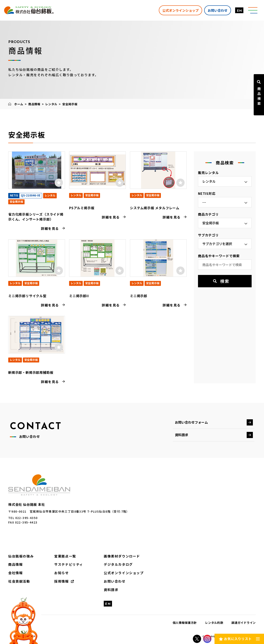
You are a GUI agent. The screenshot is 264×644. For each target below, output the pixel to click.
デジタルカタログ (118, 564)
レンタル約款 (214, 623)
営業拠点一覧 (65, 556)
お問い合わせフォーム (191, 422)
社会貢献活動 (19, 581)
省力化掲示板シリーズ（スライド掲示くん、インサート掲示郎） (36, 217)
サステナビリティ (69, 564)
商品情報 (34, 104)
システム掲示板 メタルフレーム (155, 208)
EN (239, 11)
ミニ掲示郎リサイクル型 (27, 296)
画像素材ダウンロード (122, 556)
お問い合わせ (218, 10)
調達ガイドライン (244, 623)
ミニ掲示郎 (139, 296)
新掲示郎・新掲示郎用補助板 (31, 372)
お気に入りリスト (238, 639)
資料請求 (181, 435)
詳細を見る (50, 228)
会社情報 (15, 573)
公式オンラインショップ (180, 10)
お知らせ (61, 573)
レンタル (51, 104)
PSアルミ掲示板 (82, 208)
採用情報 (61, 581)
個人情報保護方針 (185, 623)
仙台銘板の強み (21, 556)
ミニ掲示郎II (79, 296)
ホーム (19, 104)
